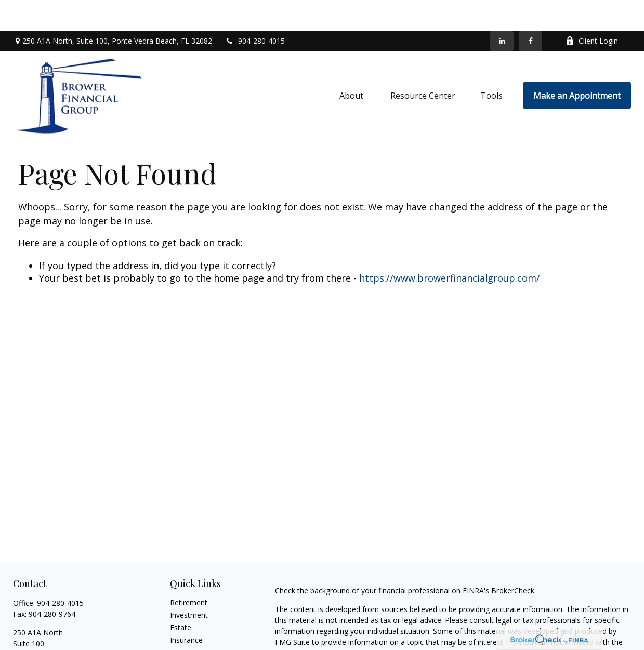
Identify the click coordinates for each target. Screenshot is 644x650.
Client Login (592, 11)
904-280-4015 (255, 11)
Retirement (189, 572)
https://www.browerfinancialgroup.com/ (450, 247)
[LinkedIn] (502, 10)
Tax (176, 622)
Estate (181, 597)
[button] (352, 65)
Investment (189, 585)
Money (182, 635)
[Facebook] (530, 10)
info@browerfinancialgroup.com (67, 642)
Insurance (186, 610)
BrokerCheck (513, 560)
